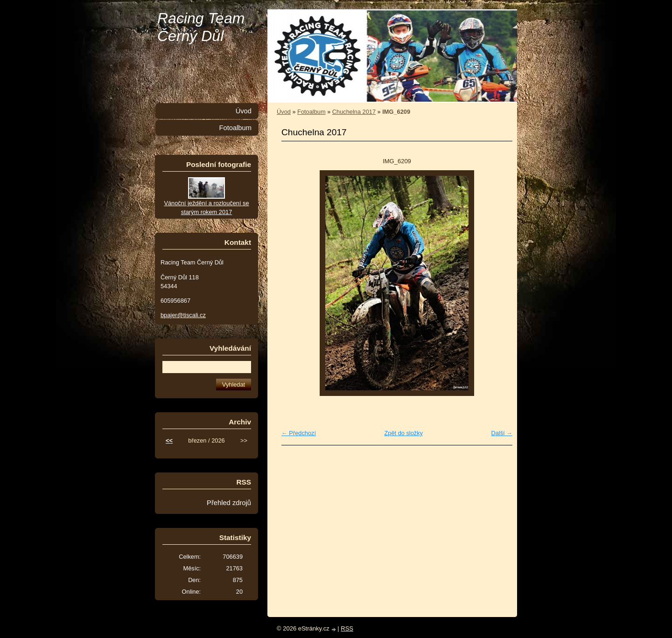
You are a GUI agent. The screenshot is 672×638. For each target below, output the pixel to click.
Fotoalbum (311, 112)
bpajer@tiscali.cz (183, 315)
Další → (502, 433)
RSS (347, 628)
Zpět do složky (403, 433)
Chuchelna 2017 (354, 112)
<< (169, 440)
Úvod (284, 112)
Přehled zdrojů (229, 503)
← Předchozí (299, 433)
